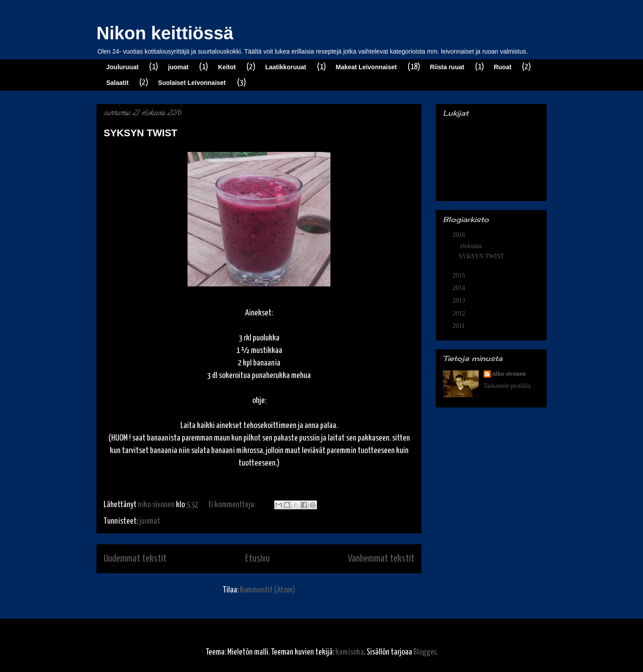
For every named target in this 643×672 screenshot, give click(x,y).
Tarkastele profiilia (507, 386)
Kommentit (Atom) (267, 590)
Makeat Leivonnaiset (366, 67)
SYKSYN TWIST (140, 133)
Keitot (227, 67)
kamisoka (350, 652)
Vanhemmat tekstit (381, 559)
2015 (460, 275)
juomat (178, 67)
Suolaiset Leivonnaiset (192, 83)
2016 (460, 235)
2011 (460, 326)
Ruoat (503, 67)
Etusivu (257, 559)
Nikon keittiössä (165, 33)
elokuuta (472, 246)
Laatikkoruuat (286, 67)
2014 (460, 288)
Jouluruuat (122, 67)
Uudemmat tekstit (135, 559)
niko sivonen (509, 374)
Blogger (425, 652)
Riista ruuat (447, 67)
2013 (460, 300)
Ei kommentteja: (233, 505)
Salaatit (117, 83)
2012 (460, 313)
